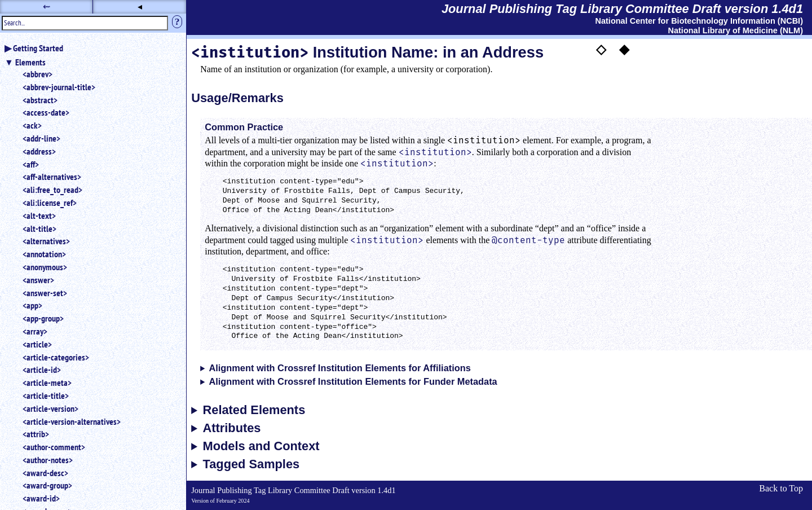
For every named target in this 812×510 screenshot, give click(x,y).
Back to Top (781, 488)
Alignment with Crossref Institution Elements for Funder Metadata (353, 381)
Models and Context (261, 446)
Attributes (232, 428)
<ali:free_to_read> (52, 190)
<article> (37, 344)
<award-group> (47, 485)
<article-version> (50, 408)
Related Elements (254, 410)
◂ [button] (140, 6)
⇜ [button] (47, 6)
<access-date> (46, 112)
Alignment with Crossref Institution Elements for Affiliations (339, 368)
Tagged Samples (251, 464)
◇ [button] (601, 49)
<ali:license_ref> (50, 203)
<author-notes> (48, 460)
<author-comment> (54, 447)
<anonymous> (45, 267)
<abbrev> (37, 74)
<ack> (32, 125)
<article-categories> (56, 357)
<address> (39, 151)
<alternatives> (46, 241)
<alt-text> (39, 216)
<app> (32, 305)
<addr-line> (41, 138)
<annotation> (44, 254)
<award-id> (41, 498)
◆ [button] (624, 49)
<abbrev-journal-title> (59, 87)
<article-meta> (47, 383)
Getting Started (38, 48)
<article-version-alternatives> (72, 421)
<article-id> (42, 370)
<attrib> (36, 434)
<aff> (31, 164)
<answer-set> (45, 293)
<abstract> (40, 100)
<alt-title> (39, 228)
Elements (30, 62)
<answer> (38, 280)
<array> (35, 331)
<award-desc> (45, 473)
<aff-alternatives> (52, 177)
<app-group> (43, 318)
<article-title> (46, 395)
